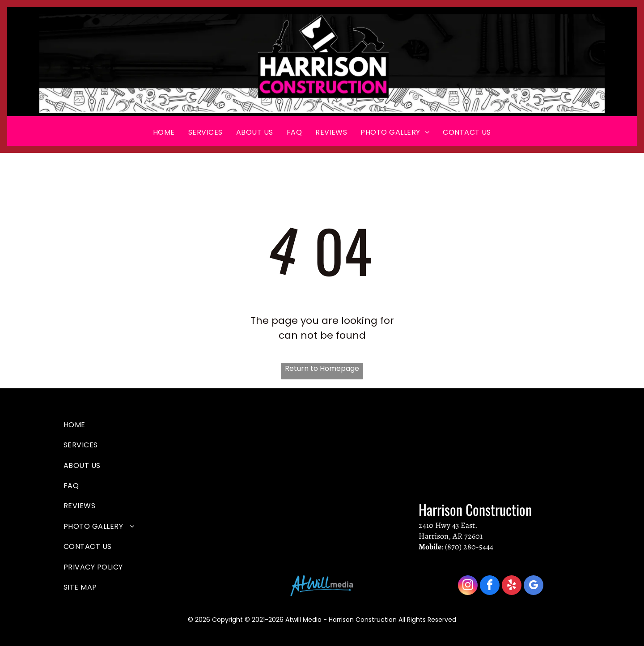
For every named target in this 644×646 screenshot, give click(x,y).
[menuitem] (164, 132)
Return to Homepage (322, 368)
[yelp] (512, 586)
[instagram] (468, 586)
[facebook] (490, 586)
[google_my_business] (534, 586)
